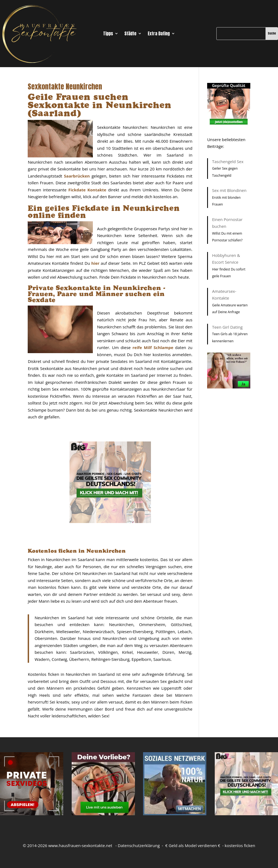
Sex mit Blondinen (229, 190)
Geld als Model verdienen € (194, 845)
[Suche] (241, 33)
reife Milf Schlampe (153, 347)
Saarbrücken (77, 176)
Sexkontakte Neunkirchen (65, 86)
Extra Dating (159, 34)
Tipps (108, 34)
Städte (130, 34)
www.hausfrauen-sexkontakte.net (80, 845)
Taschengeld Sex (228, 161)
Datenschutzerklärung (139, 845)
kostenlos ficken (240, 845)
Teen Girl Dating (227, 327)
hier (95, 263)
